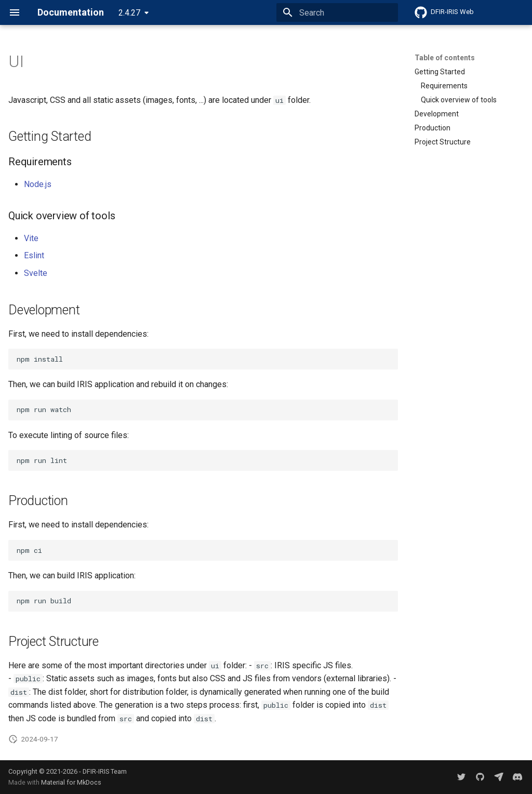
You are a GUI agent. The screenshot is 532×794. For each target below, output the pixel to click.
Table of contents (445, 58)
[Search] (337, 12)
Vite (31, 238)
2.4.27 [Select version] (129, 13)
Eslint (34, 255)
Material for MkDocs (71, 782)
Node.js (38, 184)
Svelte (36, 273)
